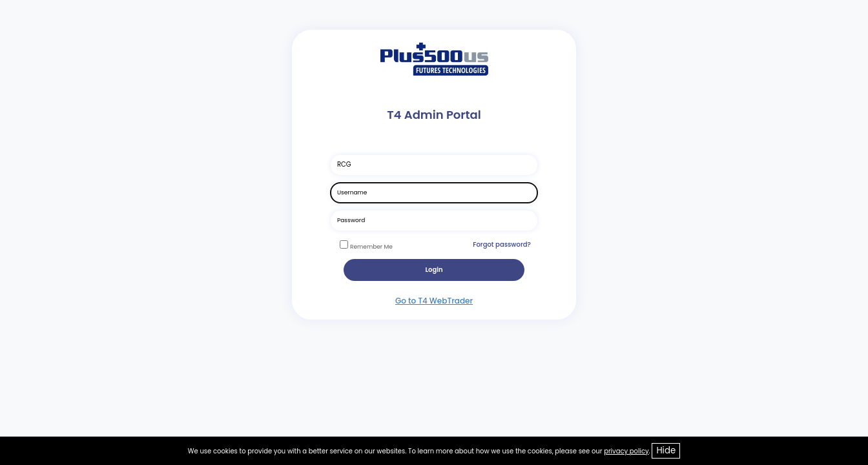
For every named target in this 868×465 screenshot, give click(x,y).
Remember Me (371, 247)
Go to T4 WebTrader (434, 301)
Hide (666, 450)
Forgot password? (502, 244)
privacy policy (626, 451)
